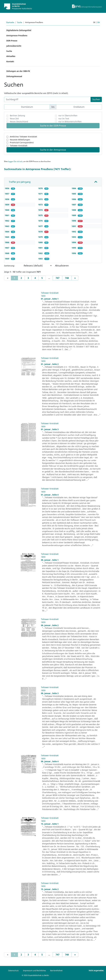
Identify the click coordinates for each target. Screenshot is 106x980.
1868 (7, 253)
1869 (7, 259)
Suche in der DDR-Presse (53, 126)
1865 (7, 237)
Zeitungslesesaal (14, 76)
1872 (41, 199)
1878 (41, 232)
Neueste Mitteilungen (20, 140)
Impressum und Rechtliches (34, 970)
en (99, 22)
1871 (41, 194)
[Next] (75, 278)
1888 (74, 210)
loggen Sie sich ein (15, 161)
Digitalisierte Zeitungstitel (19, 30)
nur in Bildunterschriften (70, 122)
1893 (74, 237)
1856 (7, 188)
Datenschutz (13, 970)
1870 (41, 188)
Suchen (96, 99)
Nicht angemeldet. (96, 970)
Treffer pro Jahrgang (20, 182)
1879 (41, 237)
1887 (74, 205)
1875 (41, 215)
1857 (7, 194)
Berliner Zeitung (17, 115)
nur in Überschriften (68, 115)
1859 (7, 205)
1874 (41, 210)
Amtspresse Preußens (17, 36)
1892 (74, 232)
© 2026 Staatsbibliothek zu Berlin (35, 975)
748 (67, 278)
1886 (74, 199)
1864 (7, 232)
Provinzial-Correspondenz (22, 143)
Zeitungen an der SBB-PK (18, 71)
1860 (7, 210)
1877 (41, 226)
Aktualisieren (62, 266)
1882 (41, 253)
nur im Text (64, 119)
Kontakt (10, 61)
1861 (7, 215)
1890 (74, 221)
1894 (74, 242)
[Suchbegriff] (47, 99)
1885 (74, 194)
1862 (7, 221)
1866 (7, 242)
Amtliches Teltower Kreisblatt (23, 137)
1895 (74, 248)
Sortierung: (9, 266)
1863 (7, 226)
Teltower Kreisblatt (19, 146)
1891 (74, 226)
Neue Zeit (14, 119)
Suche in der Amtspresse (53, 150)
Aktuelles (11, 56)
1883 (41, 259)
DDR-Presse (12, 41)
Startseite (10, 22)
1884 (74, 188)
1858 (7, 199)
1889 (74, 215)
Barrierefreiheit (56, 970)
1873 (41, 205)
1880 (41, 242)
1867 (7, 248)
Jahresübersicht (14, 46)
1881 (41, 248)
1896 (74, 253)
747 (57, 278)
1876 (41, 221)
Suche (20, 22)
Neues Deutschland (19, 122)
